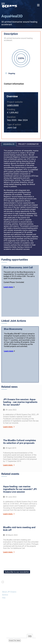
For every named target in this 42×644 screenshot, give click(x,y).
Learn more (13, 105)
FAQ (4, 598)
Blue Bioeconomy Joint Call (18, 267)
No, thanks (17, 641)
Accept (11, 641)
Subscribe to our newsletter (17, 572)
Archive (5, 595)
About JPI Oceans (9, 592)
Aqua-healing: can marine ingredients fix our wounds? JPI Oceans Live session (20, 489)
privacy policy (31, 582)
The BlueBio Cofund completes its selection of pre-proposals (20, 442)
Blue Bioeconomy (13, 329)
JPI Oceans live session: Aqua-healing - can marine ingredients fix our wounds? (20, 402)
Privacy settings (30, 636)
